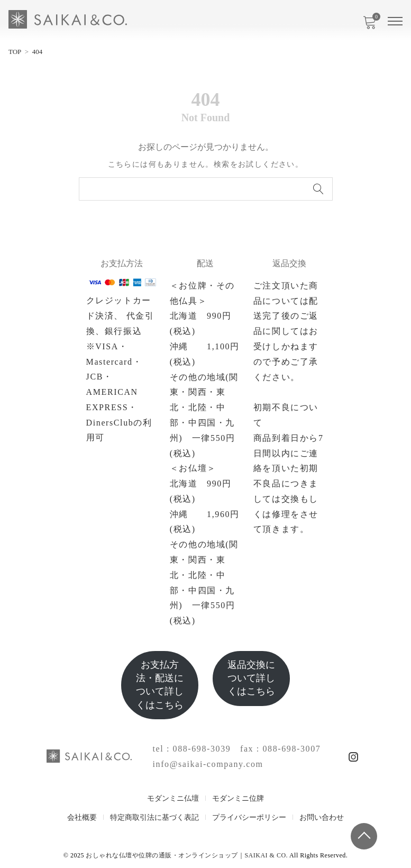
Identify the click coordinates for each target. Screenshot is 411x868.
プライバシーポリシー (249, 817)
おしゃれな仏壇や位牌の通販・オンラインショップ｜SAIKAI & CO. (187, 855)
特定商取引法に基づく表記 (154, 817)
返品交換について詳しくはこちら (251, 678)
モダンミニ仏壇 (173, 798)
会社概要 (82, 817)
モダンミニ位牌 (238, 798)
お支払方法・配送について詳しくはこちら (160, 685)
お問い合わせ (322, 817)
